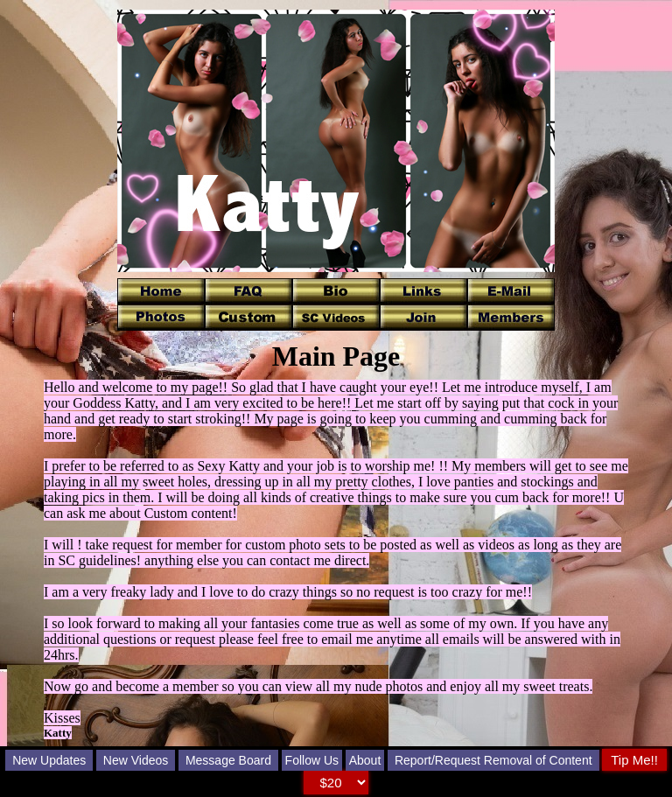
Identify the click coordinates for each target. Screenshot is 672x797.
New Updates (49, 760)
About (365, 760)
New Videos (136, 760)
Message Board (228, 760)
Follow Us (312, 760)
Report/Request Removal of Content (493, 760)
